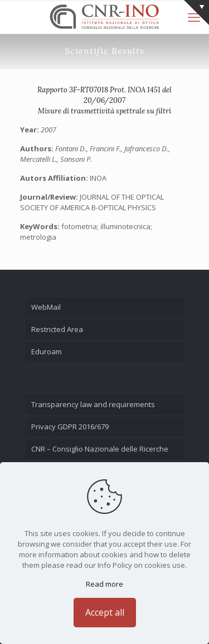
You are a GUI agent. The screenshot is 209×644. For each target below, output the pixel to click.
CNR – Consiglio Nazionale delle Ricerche (100, 449)
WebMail (46, 307)
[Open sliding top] (196, 13)
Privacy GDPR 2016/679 (70, 427)
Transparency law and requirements (93, 404)
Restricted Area (57, 329)
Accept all (105, 612)
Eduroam (47, 351)
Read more (104, 584)
